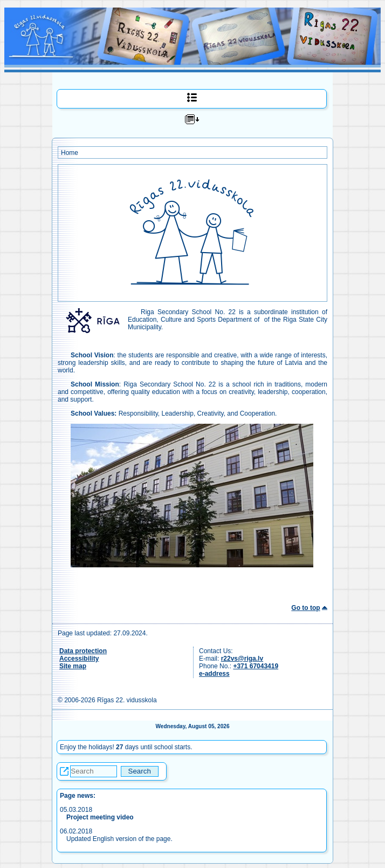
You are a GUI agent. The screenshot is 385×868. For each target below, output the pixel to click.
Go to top (305, 608)
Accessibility (79, 659)
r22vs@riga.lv (242, 659)
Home (70, 153)
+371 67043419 (256, 666)
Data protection (83, 651)
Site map (73, 666)
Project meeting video (100, 817)
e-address (214, 674)
